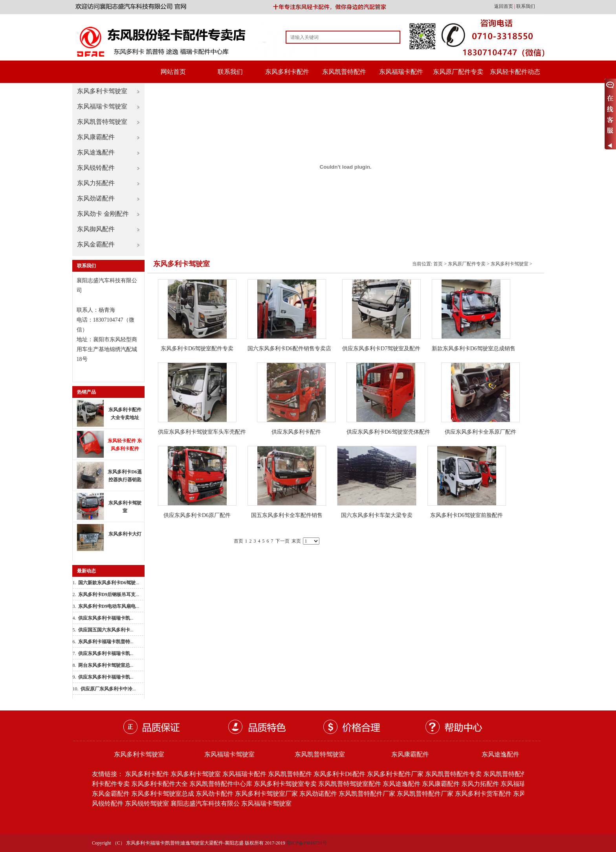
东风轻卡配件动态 (515, 72)
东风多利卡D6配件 (339, 774)
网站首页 (173, 72)
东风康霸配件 (96, 137)
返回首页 (504, 6)
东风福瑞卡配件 (401, 72)
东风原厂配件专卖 (458, 72)
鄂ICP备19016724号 (307, 843)
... (109, 583)
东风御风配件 (96, 229)
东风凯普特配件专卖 (453, 774)
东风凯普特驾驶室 (102, 122)
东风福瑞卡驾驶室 (102, 106)
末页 (296, 541)
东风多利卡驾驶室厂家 (266, 794)
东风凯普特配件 (344, 72)
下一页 (282, 541)
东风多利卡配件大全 (159, 784)
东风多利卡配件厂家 (395, 774)
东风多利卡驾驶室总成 (163, 794)
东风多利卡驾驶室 (102, 91)
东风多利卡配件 (287, 72)
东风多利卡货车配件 (483, 794)
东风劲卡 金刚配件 (103, 214)
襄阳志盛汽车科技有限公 (205, 803)
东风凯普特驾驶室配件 (350, 784)
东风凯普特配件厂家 (367, 794)
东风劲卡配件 (214, 794)
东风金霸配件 (96, 244)
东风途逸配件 (96, 152)
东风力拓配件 (96, 183)
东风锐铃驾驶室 (147, 803)
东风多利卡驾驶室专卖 (285, 784)
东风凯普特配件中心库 (221, 784)
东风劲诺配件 (96, 198)
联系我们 (526, 6)
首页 (438, 264)
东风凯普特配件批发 (511, 774)
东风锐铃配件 (96, 168)
